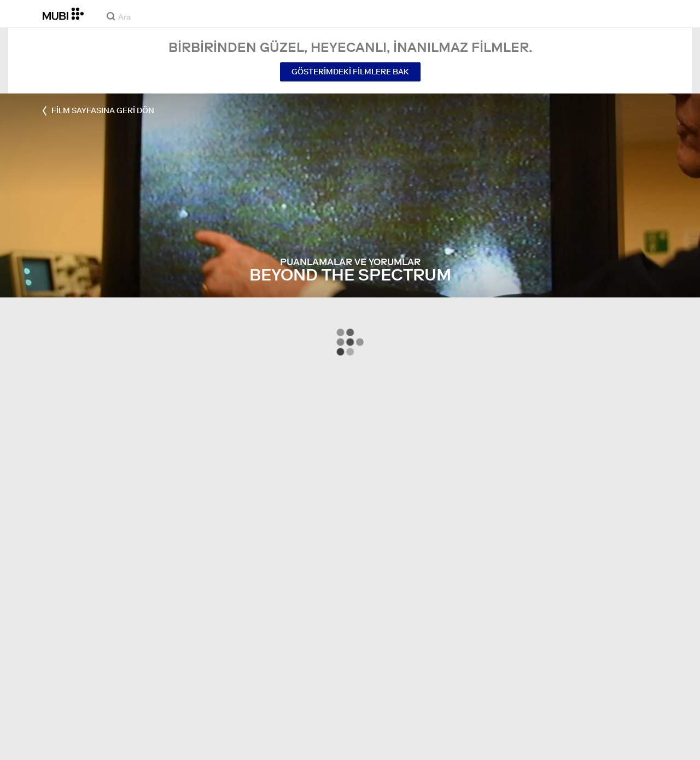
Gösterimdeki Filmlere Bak (350, 72)
